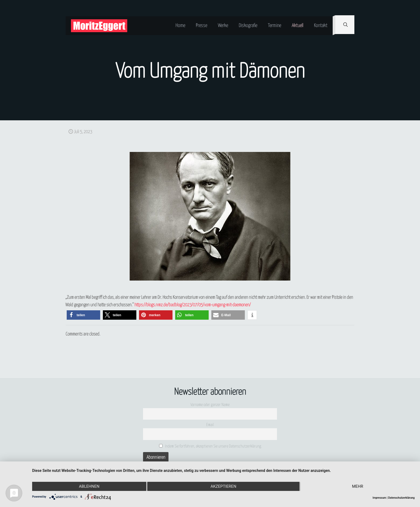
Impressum (379, 498)
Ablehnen (89, 486)
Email (210, 425)
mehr (358, 486)
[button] (83, 315)
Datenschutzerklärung (401, 498)
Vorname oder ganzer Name (210, 405)
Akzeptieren (223, 486)
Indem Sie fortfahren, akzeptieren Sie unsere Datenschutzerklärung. (211, 446)
